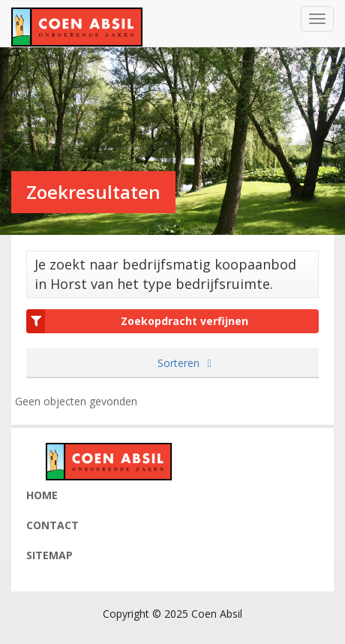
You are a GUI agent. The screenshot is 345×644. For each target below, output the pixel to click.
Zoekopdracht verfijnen (137, 321)
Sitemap (49, 555)
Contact (52, 525)
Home (42, 495)
